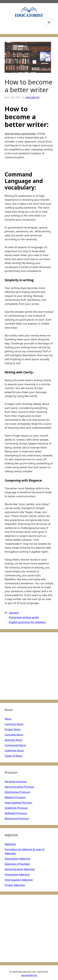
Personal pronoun (16, 781)
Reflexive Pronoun (16, 813)
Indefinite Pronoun (16, 808)
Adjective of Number (17, 864)
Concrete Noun (14, 735)
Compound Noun (15, 745)
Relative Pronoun (15, 797)
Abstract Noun (14, 740)
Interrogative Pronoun (18, 803)
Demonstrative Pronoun (19, 787)
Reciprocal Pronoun (17, 818)
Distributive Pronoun (17, 792)
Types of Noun (14, 756)
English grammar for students (27, 622)
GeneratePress (29, 975)
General (14, 613)
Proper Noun (13, 729)
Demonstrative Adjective (20, 869)
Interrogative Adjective (19, 880)
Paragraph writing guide (24, 617)
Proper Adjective (15, 885)
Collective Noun (14, 750)
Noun (8, 719)
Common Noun (14, 724)
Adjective (10, 844)
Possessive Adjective (17, 874)
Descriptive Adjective (17, 859)
